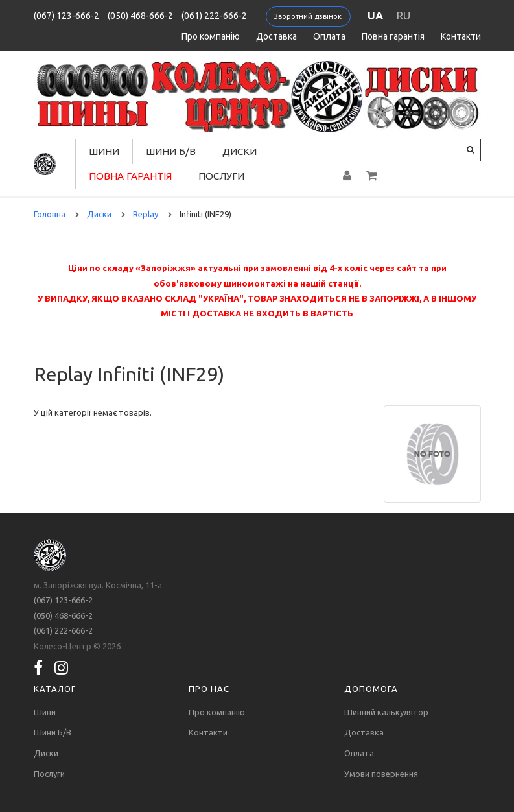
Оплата (329, 36)
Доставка (276, 36)
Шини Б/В (171, 151)
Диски (239, 151)
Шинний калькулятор (386, 712)
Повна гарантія (393, 36)
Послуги (221, 176)
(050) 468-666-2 (140, 16)
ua (375, 15)
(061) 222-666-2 (214, 16)
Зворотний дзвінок (308, 16)
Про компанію (211, 36)
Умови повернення (381, 774)
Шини (104, 151)
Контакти (461, 36)
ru (403, 15)
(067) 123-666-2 (66, 16)
